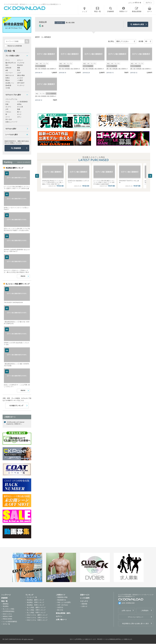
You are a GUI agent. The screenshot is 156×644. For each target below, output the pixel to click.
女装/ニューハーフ (11, 122)
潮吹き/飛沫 (21, 75)
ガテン (19, 117)
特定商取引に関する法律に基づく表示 (135, 624)
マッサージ (21, 85)
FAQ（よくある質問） (64, 602)
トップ (85, 12)
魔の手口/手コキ (11, 63)
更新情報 (84, 604)
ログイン (149, 3)
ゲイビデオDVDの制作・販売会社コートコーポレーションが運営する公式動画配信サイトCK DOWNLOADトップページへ (25, 8)
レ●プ (19, 73)
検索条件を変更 (138, 24)
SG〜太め (9, 119)
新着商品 (6, 604)
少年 (7, 109)
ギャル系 (20, 107)
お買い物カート (61, 620)
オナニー (20, 60)
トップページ (6, 595)
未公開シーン (10, 83)
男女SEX (20, 65)
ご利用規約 (145, 611)
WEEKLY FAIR (7, 616)
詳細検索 (17, 148)
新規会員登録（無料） (64, 613)
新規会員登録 (137, 11)
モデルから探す (11, 129)
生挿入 (8, 78)
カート (150, 11)
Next (150, 176)
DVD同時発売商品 (9, 611)
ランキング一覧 (32, 597)
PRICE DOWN (7, 619)
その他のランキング (16, 406)
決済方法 (60, 607)
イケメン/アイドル (11, 99)
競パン (19, 112)
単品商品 (6, 606)
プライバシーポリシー (135, 617)
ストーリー (9, 73)
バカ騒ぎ (20, 80)
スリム (8, 102)
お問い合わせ (126, 611)
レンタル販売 (85, 598)
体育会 (19, 104)
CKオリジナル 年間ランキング (37, 620)
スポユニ (8, 112)
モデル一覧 (6, 624)
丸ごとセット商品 (8, 609)
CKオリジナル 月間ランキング (37, 618)
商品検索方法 (62, 600)
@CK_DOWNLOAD (128, 603)
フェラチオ (21, 63)
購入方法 (60, 610)
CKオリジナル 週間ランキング (37, 615)
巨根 (7, 104)
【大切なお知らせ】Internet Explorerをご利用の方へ (15, 423)
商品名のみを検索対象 (15, 46)
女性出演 (8, 68)
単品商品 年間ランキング (35, 605)
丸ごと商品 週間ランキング (36, 607)
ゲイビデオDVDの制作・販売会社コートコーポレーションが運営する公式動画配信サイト (33, 4)
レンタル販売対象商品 (10, 621)
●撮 (7, 70)
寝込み (8, 80)
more (23, 276)
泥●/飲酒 (8, 85)
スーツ (8, 117)
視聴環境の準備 (62, 597)
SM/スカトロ (10, 75)
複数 (19, 68)
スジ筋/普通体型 (22, 102)
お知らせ (84, 606)
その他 (8, 88)
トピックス (84, 601)
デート (8, 60)
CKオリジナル (7, 614)
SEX (7, 65)
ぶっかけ (20, 78)
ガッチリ (8, 107)
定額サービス (85, 595)
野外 (19, 70)
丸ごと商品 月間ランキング (36, 610)
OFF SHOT (21, 83)
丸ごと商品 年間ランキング (36, 613)
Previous (37, 176)
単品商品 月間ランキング (35, 602)
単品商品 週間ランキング (35, 600)
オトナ (19, 114)
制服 (19, 109)
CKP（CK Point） (63, 605)
